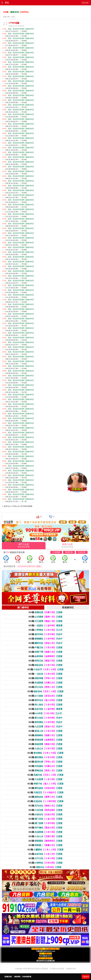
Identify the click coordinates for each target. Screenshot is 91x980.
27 (54, 517)
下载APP (86, 977)
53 (41, 517)
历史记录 (85, 3)
